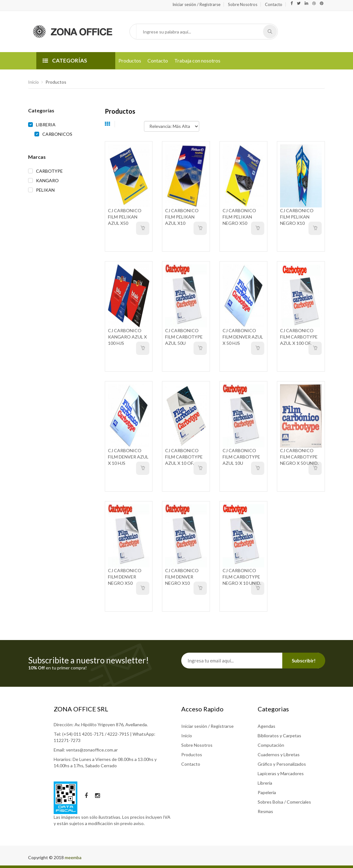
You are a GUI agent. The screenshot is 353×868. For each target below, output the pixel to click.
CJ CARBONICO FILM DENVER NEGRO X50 (125, 577)
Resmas (265, 811)
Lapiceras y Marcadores (281, 773)
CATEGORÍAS (65, 60)
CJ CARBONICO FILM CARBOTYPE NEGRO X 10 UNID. (242, 577)
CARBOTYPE (49, 171)
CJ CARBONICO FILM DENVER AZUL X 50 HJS (243, 337)
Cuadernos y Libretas (279, 754)
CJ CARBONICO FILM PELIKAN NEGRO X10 (297, 217)
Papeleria (267, 792)
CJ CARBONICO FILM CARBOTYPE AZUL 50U (184, 337)
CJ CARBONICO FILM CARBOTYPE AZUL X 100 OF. (299, 337)
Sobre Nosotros (243, 4)
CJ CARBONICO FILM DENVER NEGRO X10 (182, 577)
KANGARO (47, 180)
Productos (130, 60)
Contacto (274, 4)
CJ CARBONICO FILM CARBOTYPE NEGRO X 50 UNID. (299, 457)
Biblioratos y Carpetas (279, 736)
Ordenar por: (132, 123)
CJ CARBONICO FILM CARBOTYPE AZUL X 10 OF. (184, 457)
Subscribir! (304, 661)
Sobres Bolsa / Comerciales (284, 802)
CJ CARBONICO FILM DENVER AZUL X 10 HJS (128, 457)
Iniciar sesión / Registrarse (196, 4)
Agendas (266, 726)
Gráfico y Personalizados (282, 764)
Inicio (33, 82)
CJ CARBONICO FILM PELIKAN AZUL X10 (182, 217)
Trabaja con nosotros (197, 60)
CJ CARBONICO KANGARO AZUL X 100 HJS (127, 337)
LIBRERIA (46, 125)
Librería (265, 783)
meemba (73, 857)
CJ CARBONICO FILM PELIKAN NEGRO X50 (239, 217)
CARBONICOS (57, 134)
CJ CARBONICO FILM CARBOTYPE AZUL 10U (241, 457)
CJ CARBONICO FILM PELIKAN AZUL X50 (125, 217)
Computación (271, 745)
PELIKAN (45, 190)
